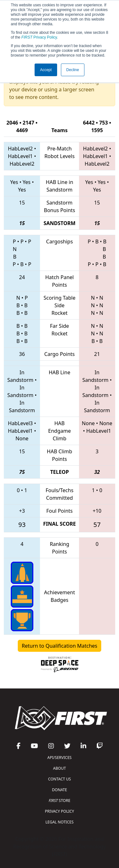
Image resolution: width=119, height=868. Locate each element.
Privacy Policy (39, 37)
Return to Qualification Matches (60, 646)
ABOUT (59, 768)
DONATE (60, 790)
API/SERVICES (59, 758)
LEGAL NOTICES (60, 822)
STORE (59, 801)
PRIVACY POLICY (60, 811)
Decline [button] (73, 70)
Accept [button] (46, 70)
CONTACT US (60, 779)
